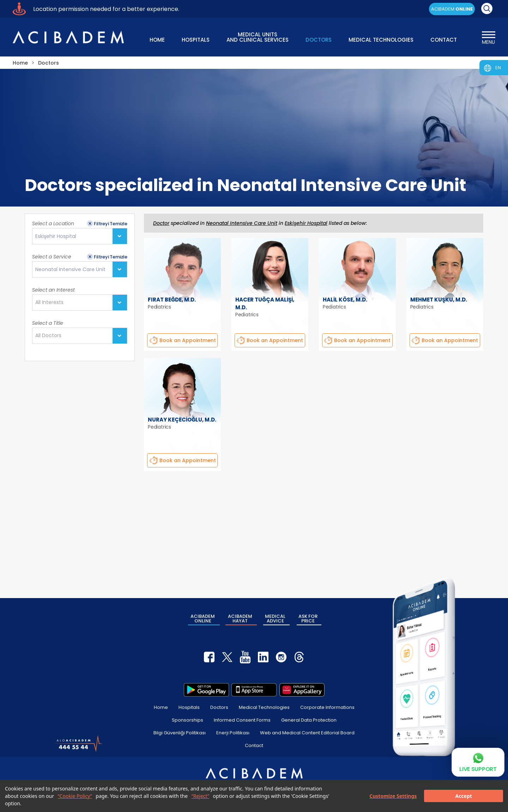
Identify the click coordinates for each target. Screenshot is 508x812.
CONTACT (444, 40)
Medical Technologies (264, 707)
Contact (254, 745)
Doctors (219, 707)
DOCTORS (319, 40)
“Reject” (200, 796)
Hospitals (189, 707)
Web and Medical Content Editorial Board (307, 733)
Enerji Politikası (233, 733)
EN (498, 68)
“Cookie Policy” (75, 796)
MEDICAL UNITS (258, 37)
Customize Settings (393, 796)
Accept (463, 796)
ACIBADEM (452, 9)
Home (161, 707)
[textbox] (52, 303)
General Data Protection (309, 720)
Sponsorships (188, 720)
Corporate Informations (327, 707)
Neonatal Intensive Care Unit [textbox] (70, 270)
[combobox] (80, 236)
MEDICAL (275, 619)
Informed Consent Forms (242, 720)
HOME (157, 40)
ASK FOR (308, 619)
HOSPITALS (196, 40)
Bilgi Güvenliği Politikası (180, 733)
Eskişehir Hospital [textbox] (56, 236)
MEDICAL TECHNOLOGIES (381, 40)
